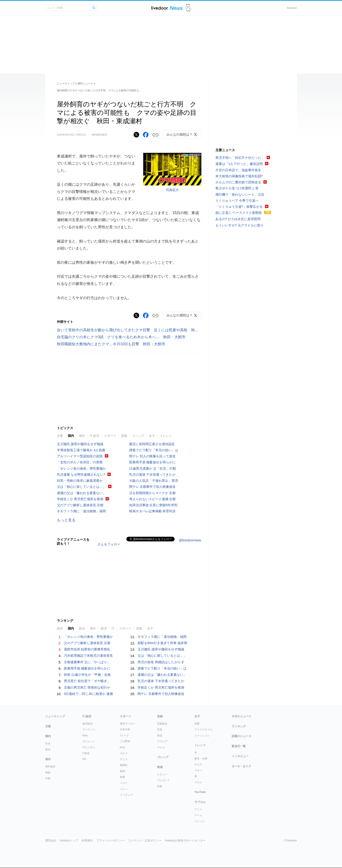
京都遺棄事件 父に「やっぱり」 (87, 662)
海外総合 (50, 766)
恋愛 (197, 724)
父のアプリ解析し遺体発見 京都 (80, 505)
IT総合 (86, 753)
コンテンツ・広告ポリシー (145, 841)
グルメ (198, 782)
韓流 (160, 735)
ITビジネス (89, 747)
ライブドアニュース (167, 8)
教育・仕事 (201, 759)
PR (84, 759)
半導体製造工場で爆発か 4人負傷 (81, 450)
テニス (124, 759)
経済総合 (88, 724)
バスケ (124, 783)
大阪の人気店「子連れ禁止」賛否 (154, 481)
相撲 (122, 777)
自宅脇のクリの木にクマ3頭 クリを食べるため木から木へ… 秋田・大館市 (121, 337)
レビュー (162, 774)
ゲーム (198, 815)
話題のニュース (242, 736)
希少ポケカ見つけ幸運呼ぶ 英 (237, 188)
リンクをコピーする (155, 135)
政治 (82, 628)
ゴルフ (124, 753)
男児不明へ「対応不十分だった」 (240, 158)
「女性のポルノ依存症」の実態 (80, 462)
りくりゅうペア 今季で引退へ (237, 201)
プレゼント (164, 780)
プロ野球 (125, 741)
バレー (124, 789)
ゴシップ (138, 436)
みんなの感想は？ (180, 134)
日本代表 (125, 729)
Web (85, 735)
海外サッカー (128, 724)
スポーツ (110, 436)
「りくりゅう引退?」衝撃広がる (239, 207)
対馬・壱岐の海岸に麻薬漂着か (80, 481)
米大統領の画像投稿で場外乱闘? (239, 176)
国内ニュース (85, 83)
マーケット (89, 729)
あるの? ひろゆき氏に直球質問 (238, 219)
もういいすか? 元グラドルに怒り (240, 225)
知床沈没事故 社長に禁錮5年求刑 (153, 505)
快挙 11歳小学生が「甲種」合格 (87, 675)
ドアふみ (189, 8)
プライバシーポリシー (111, 841)
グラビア (162, 741)
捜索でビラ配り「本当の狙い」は (154, 450)
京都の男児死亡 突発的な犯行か (87, 687)
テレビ (161, 747)
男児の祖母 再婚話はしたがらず (161, 662)
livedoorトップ (69, 841)
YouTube (200, 792)
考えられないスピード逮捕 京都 (152, 499)
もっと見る (66, 520)
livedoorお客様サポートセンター (185, 841)
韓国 (48, 772)
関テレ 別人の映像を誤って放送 (152, 456)
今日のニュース (242, 716)
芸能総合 (162, 724)
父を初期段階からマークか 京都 (152, 493)
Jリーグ (124, 735)
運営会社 (51, 841)
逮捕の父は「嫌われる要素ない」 (81, 493)
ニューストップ (66, 83)
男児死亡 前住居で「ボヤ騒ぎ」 (87, 681)
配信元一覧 (239, 746)
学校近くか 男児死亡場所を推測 (80, 499)
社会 (48, 743)
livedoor (292, 8)
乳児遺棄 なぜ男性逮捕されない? (81, 475)
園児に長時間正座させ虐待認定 (152, 444)
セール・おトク (242, 766)
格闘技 (124, 765)
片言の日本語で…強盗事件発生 (238, 170)
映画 (160, 767)
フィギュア (126, 795)
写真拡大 (172, 190)
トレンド (166, 436)
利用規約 (87, 841)
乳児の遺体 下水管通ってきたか (152, 475)
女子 (152, 436)
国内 (71, 436)
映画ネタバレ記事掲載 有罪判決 (152, 511)
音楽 (160, 729)
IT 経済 (95, 436)
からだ (198, 764)
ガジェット (89, 741)
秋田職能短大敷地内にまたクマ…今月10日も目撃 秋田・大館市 (111, 344)
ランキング (239, 726)
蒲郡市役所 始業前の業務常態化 (87, 649)
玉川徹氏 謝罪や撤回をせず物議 (80, 444)
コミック (200, 821)
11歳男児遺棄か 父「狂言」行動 (153, 468)
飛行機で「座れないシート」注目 (240, 195)
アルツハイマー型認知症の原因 (80, 456)
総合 (60, 628)
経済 (104, 628)
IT (113, 628)
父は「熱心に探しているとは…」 (81, 487)
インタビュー (240, 756)
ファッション (202, 735)
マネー (198, 770)
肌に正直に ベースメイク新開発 (239, 213)
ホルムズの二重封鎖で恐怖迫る (238, 182)
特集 (160, 786)
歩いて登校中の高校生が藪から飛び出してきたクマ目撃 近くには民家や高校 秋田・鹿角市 (137, 330)
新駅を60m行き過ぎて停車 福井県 (162, 643)
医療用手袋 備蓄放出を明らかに (152, 462)
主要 (60, 436)
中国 (48, 778)
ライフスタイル (203, 729)
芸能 (124, 436)
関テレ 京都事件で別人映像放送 (152, 487)
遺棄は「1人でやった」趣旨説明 (239, 164)
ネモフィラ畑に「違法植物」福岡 (81, 511)
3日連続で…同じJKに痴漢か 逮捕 (88, 694)
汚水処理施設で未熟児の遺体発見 (88, 656)
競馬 (122, 771)
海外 (82, 436)
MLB (123, 747)
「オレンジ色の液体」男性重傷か (81, 468)
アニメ (198, 809)
